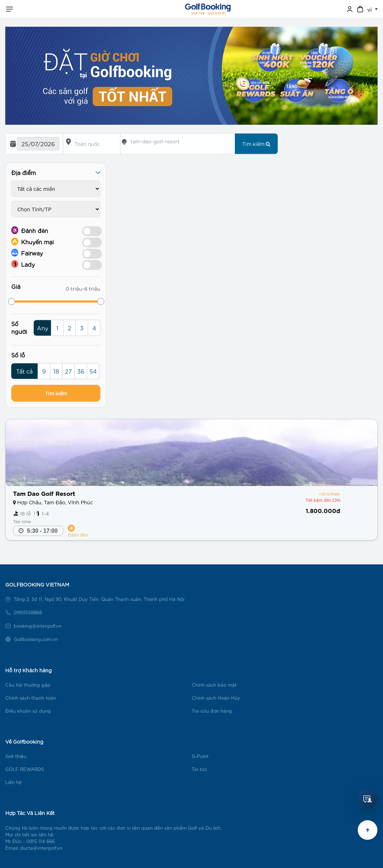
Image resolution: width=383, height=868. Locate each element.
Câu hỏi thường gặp (28, 685)
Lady (23, 264)
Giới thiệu (16, 756)
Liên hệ (14, 782)
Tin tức (199, 769)
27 (68, 371)
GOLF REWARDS (25, 769)
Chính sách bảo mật (214, 685)
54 (93, 371)
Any (42, 328)
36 (81, 371)
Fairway (27, 253)
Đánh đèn (30, 230)
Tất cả (24, 371)
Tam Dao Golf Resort (44, 493)
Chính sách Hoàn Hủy (216, 698)
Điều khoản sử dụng (28, 711)
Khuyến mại (32, 241)
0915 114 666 (41, 841)
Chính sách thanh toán (31, 698)
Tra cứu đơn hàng (212, 711)
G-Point (200, 756)
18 (56, 371)
